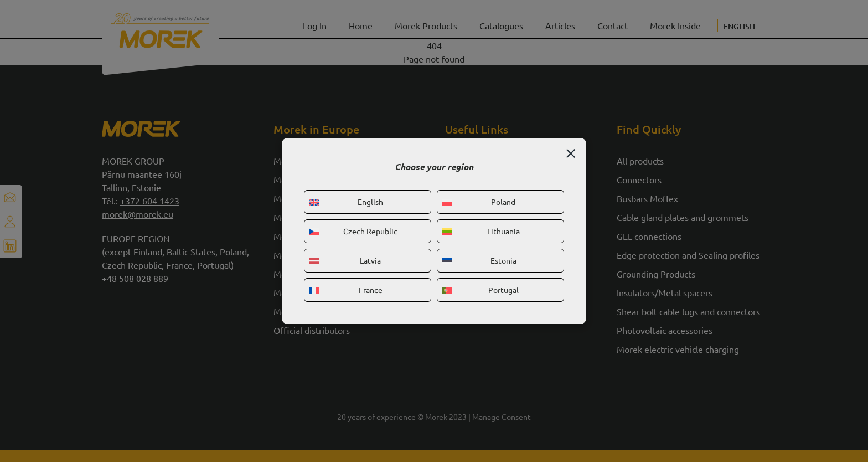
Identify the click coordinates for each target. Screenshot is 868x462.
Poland (479, 202)
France (346, 290)
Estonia (479, 260)
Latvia (345, 260)
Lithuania (481, 231)
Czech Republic (353, 231)
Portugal (480, 290)
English (346, 202)
